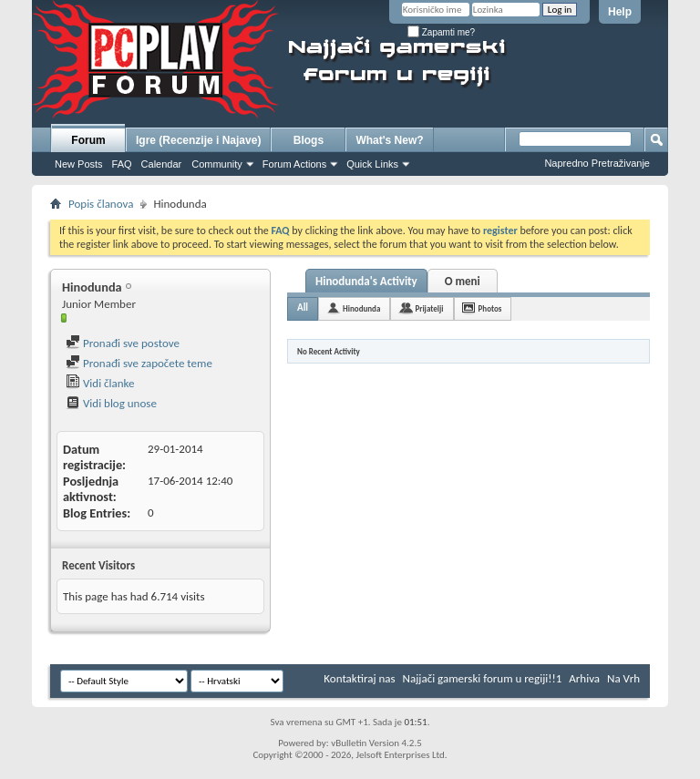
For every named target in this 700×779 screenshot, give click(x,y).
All (303, 307)
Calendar (162, 164)
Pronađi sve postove (123, 343)
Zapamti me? (441, 32)
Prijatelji (429, 308)
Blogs (309, 140)
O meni (463, 281)
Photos (490, 308)
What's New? (389, 140)
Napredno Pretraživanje (597, 163)
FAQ (122, 164)
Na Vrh (623, 678)
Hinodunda (361, 308)
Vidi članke (100, 383)
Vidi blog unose (111, 403)
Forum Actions (294, 164)
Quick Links (372, 164)
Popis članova (101, 204)
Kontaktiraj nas (359, 678)
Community (217, 164)
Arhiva (584, 678)
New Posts (79, 164)
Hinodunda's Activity (366, 281)
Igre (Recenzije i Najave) (198, 140)
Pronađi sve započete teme (139, 363)
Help (620, 12)
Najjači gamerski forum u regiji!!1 (483, 678)
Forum (88, 140)
